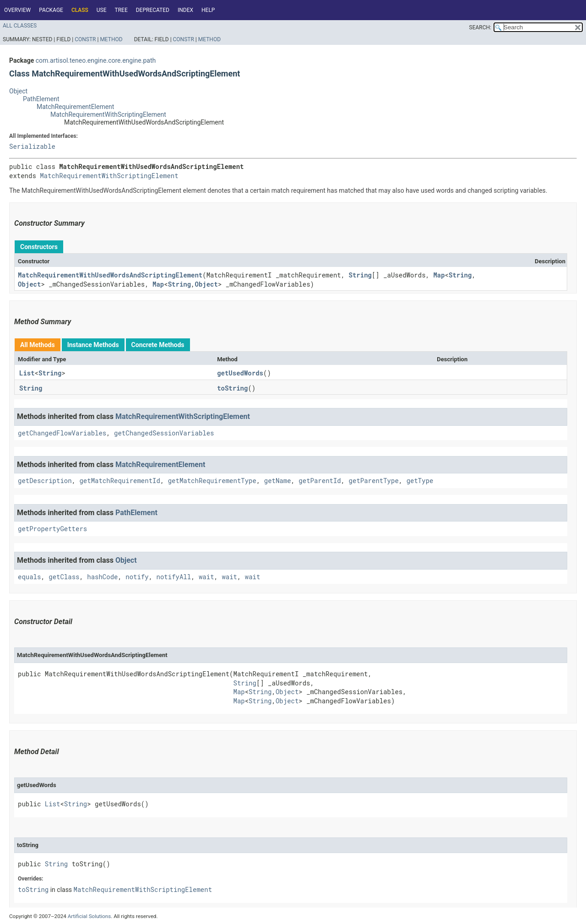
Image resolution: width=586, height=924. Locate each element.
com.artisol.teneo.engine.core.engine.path (96, 60)
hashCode (102, 577)
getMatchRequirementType (212, 481)
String (360, 275)
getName (278, 481)
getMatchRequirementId (119, 481)
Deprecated (153, 10)
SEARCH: (480, 27)
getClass (64, 577)
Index (185, 10)
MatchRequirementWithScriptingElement (108, 114)
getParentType (374, 481)
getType (420, 481)
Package (51, 10)
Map (439, 275)
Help (208, 10)
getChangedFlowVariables (62, 433)
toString (232, 388)
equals (29, 577)
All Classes (20, 26)
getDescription (45, 481)
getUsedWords (240, 373)
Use (102, 10)
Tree (121, 10)
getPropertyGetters (52, 529)
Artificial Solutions (90, 916)
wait (206, 577)
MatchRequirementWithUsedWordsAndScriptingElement (110, 275)
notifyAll (174, 577)
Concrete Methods (158, 345)
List (27, 373)
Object (18, 91)
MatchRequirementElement (75, 107)
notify (137, 577)
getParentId (320, 481)
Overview (17, 10)
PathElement (41, 99)
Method (111, 39)
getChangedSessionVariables (164, 433)
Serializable (32, 146)
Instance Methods (93, 345)
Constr (85, 39)
